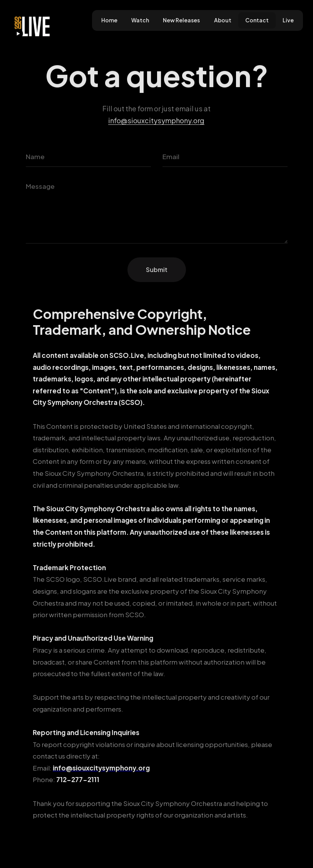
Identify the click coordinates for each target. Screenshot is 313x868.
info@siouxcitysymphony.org (156, 120)
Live (288, 20)
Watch (140, 20)
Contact (257, 20)
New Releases (181, 20)
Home (109, 20)
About (223, 20)
